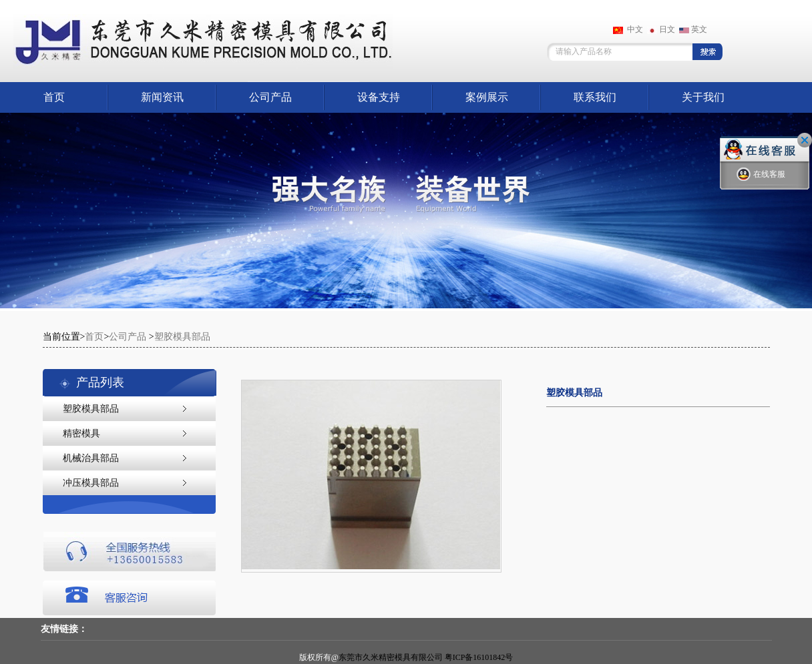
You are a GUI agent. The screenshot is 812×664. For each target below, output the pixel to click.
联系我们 (595, 97)
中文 (628, 29)
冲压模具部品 (91, 483)
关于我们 (703, 97)
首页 (54, 97)
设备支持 (379, 97)
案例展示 (487, 97)
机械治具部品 (91, 458)
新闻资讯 (162, 97)
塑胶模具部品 (182, 337)
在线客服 (761, 175)
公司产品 (270, 97)
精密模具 (81, 433)
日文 (661, 29)
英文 (693, 29)
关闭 (805, 140)
